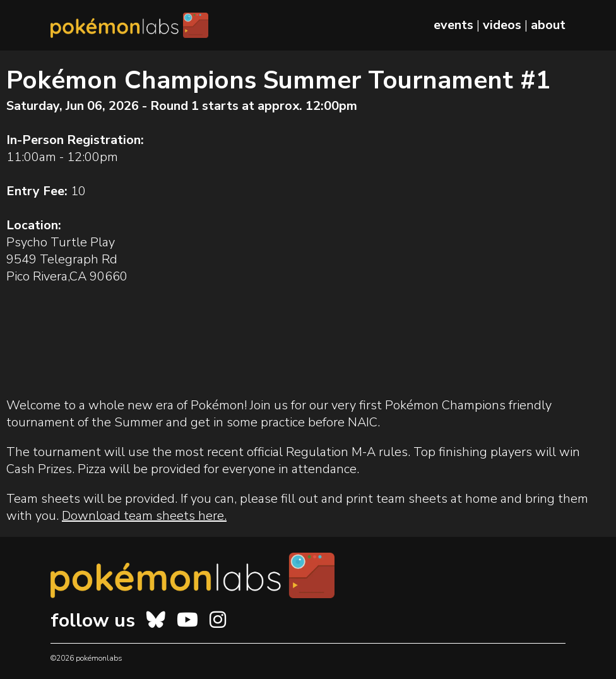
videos (502, 25)
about (548, 25)
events (453, 25)
